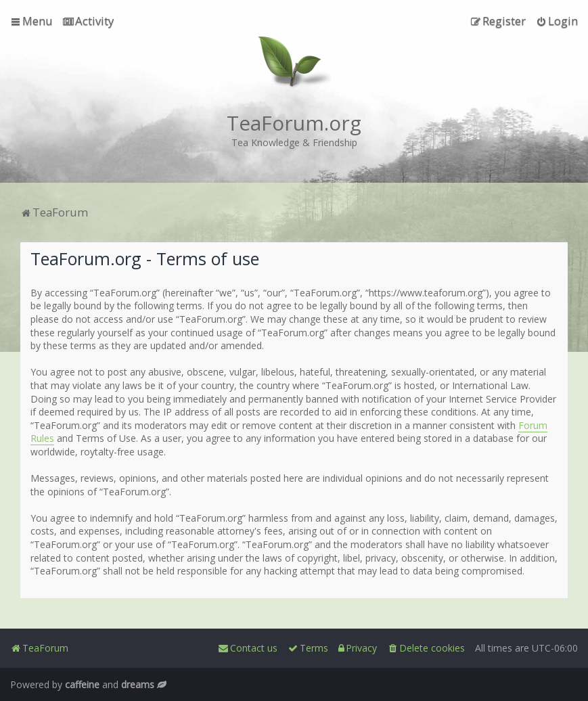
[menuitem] (88, 21)
